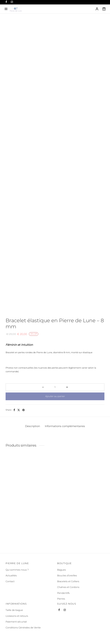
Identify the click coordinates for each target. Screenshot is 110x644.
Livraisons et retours (17, 616)
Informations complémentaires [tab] (65, 426)
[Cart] (104, 9)
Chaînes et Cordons (68, 587)
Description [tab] (33, 426)
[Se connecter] (97, 9)
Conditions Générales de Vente (23, 628)
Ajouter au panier (55, 396)
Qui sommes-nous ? (17, 570)
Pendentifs (63, 593)
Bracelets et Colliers (68, 581)
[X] (19, 410)
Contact (10, 581)
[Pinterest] (23, 410)
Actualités (11, 576)
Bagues (62, 570)
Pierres (61, 599)
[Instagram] (65, 610)
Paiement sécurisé (16, 622)
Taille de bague (14, 610)
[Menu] (6, 9)
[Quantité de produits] (55, 387)
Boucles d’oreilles (67, 576)
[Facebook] (14, 410)
